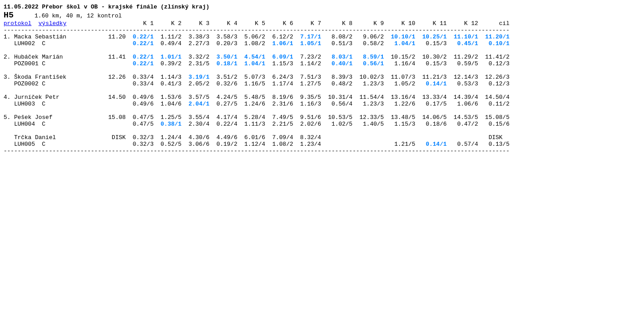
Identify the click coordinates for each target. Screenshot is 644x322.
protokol (17, 27)
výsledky (52, 27)
